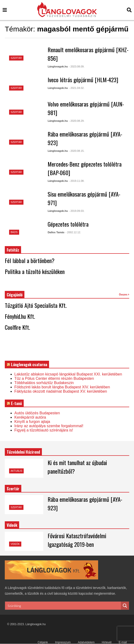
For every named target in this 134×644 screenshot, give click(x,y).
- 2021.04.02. (77, 88)
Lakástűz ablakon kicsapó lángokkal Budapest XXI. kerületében (68, 374)
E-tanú (16, 403)
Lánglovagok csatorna (29, 365)
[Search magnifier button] (125, 606)
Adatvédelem (86, 642)
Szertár (16, 58)
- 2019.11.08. (77, 181)
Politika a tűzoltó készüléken (35, 271)
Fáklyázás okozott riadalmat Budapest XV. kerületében (61, 391)
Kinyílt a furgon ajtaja (32, 422)
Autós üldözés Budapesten (37, 413)
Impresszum (63, 642)
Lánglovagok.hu (58, 66)
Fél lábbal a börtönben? (30, 260)
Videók (15, 544)
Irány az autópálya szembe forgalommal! (49, 426)
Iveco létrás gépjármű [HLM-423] (83, 80)
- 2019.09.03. (77, 211)
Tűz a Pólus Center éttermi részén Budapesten (54, 378)
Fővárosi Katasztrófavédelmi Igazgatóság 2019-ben (77, 540)
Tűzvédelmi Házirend (23, 452)
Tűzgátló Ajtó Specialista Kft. (36, 305)
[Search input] (63, 606)
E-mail (123, 642)
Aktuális (17, 471)
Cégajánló (15, 295)
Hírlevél (107, 642)
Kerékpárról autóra (30, 417)
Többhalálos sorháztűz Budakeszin (44, 383)
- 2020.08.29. (77, 121)
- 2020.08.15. (77, 151)
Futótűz (13, 250)
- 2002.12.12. (73, 232)
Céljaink (43, 642)
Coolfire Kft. (17, 327)
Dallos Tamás (56, 232)
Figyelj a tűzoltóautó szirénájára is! (44, 430)
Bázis (14, 232)
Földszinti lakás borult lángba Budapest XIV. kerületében (62, 387)
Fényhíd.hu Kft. (20, 316)
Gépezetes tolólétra (68, 224)
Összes (124, 295)
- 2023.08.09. (77, 66)
